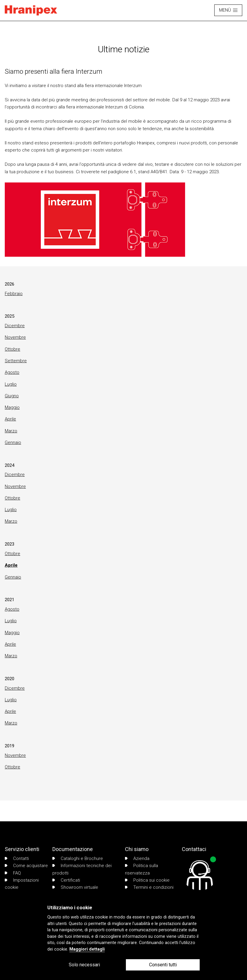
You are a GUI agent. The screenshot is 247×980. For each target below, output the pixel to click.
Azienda (137, 858)
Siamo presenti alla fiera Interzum (54, 71)
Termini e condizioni (149, 887)
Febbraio (14, 294)
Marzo (11, 431)
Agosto (12, 372)
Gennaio (13, 442)
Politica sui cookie (147, 880)
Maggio (12, 407)
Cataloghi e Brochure (78, 858)
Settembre (16, 361)
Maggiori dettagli (87, 949)
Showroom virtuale (75, 887)
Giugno (12, 396)
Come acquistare (26, 866)
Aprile (10, 419)
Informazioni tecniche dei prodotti (82, 869)
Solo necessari (84, 965)
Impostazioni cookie (22, 884)
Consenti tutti (163, 965)
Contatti (17, 858)
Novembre (15, 337)
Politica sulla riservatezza (142, 869)
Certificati (66, 880)
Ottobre (12, 349)
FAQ (13, 873)
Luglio (11, 384)
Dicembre (15, 326)
